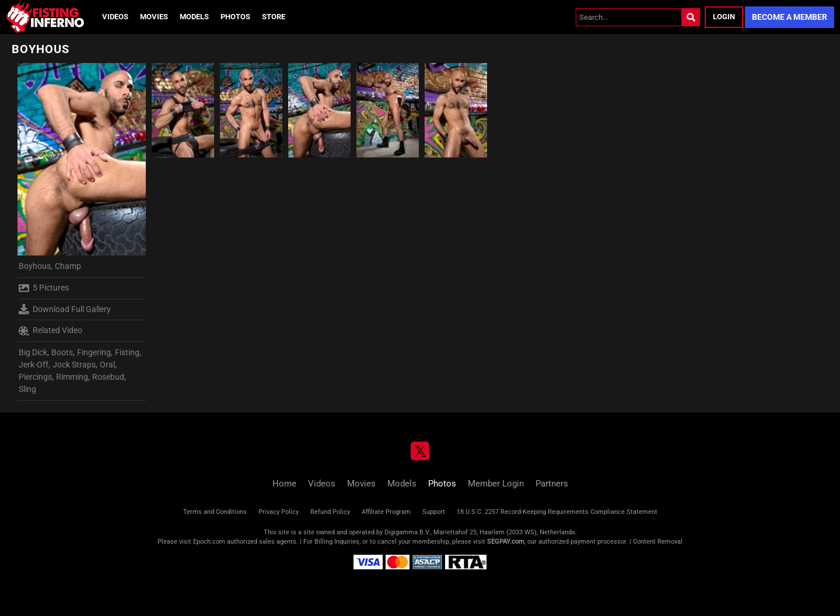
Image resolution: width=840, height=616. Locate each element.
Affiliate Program (386, 512)
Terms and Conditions (215, 512)
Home (284, 484)
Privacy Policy (279, 512)
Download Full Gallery (65, 309)
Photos (235, 17)
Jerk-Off (34, 365)
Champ (68, 266)
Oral (107, 365)
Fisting (127, 352)
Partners (552, 484)
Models (194, 17)
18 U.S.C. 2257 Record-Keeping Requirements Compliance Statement (557, 512)
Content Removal (658, 542)
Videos (115, 17)
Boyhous (35, 266)
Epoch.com (209, 542)
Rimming (72, 377)
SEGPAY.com (506, 542)
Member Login (496, 484)
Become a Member (790, 17)
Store (274, 17)
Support (434, 512)
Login (724, 17)
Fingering (94, 352)
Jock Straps (74, 365)
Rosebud (108, 377)
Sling (27, 389)
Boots (62, 352)
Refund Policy (330, 512)
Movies (154, 17)
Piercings (35, 377)
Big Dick (33, 352)
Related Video (50, 331)
